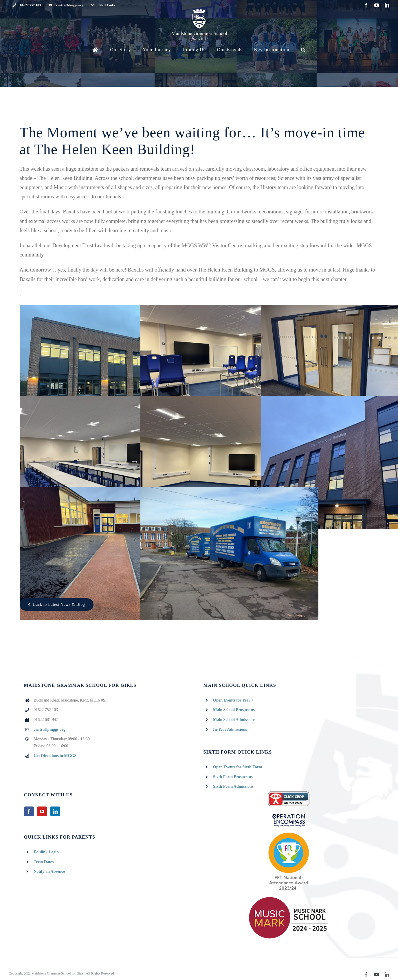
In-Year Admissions (230, 729)
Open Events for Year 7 (233, 700)
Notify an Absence (49, 871)
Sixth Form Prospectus (233, 777)
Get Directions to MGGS (55, 756)
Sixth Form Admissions (233, 786)
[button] (303, 50)
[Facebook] (29, 811)
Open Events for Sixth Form (237, 767)
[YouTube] (42, 811)
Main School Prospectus (234, 710)
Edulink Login (46, 852)
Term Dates (44, 862)
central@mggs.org (49, 729)
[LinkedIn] (55, 811)
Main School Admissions (234, 720)
